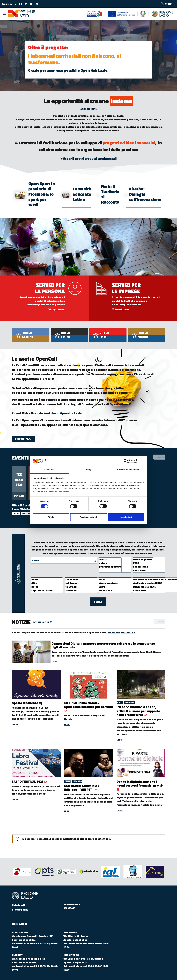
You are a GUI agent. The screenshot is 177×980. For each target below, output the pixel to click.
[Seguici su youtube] (30, 4)
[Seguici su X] (15, 4)
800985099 (69, 908)
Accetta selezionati (88, 517)
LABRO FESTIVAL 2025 (28, 782)
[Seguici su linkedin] (25, 4)
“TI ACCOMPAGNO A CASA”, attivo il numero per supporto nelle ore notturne (138, 711)
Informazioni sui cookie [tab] (128, 470)
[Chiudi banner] (144, 461)
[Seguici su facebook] (19, 4)
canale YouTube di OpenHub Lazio (57, 413)
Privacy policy (20, 910)
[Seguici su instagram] (35, 4)
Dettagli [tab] (89, 470)
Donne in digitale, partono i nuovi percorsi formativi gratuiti (141, 783)
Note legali (18, 905)
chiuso (110, 563)
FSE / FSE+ (143, 570)
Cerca (35, 561)
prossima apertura (110, 567)
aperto (110, 559)
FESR (143, 563)
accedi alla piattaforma (121, 632)
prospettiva (88, 130)
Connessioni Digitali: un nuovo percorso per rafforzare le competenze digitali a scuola (103, 645)
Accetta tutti (126, 517)
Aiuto (47, 579)
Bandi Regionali (143, 559)
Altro (47, 583)
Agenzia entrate (122, 583)
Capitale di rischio (47, 590)
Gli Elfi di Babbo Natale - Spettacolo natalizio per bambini (88, 705)
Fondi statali (143, 567)
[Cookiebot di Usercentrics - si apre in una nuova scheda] (126, 461)
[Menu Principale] (5, 14)
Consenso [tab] (49, 470)
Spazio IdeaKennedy (27, 703)
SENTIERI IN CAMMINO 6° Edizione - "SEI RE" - (83, 788)
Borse (47, 587)
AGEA (122, 579)
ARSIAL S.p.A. (122, 590)
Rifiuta (51, 517)
